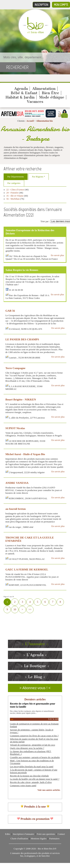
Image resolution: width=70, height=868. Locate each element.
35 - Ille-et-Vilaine (15, 196)
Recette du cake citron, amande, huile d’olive (31, 782)
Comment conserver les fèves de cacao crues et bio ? (34, 736)
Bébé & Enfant (24, 93)
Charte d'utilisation (19, 839)
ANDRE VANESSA (17, 483)
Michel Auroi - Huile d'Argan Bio (25, 454)
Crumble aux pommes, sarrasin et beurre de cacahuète (35, 757)
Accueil (30, 121)
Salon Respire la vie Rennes (22, 270)
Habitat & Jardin (20, 97)
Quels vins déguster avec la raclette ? (27, 748)
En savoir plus (57, 255)
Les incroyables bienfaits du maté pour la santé (32, 767)
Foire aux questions (46, 834)
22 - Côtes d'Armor (15, 190)
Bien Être (50, 93)
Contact (61, 834)
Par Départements (16, 177)
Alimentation (44, 89)
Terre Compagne (15, 368)
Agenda (21, 89)
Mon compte (61, 5)
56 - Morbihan (13, 199)
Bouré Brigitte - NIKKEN (21, 399)
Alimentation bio (44, 121)
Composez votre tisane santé (23, 786)
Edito (8, 834)
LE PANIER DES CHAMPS (22, 339)
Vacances (35, 102)
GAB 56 (10, 311)
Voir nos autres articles (49, 790)
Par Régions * (39, 177)
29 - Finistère (12, 193)
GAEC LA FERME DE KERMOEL (27, 569)
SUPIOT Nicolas (15, 428)
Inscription (41, 5)
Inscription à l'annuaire (23, 834)
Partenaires (54, 839)
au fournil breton (16, 509)
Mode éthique (52, 97)
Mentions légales (39, 839)
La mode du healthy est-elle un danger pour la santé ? (35, 779)
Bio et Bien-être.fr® (47, 849)
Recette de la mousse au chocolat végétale (29, 776)
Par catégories (14, 183)
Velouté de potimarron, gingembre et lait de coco (32, 745)
